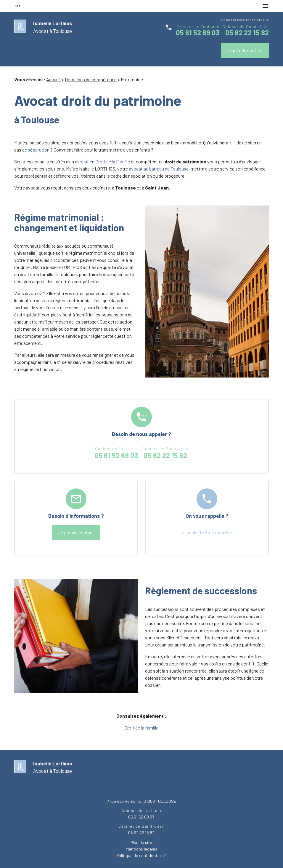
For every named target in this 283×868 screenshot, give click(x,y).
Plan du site (141, 842)
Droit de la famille (141, 728)
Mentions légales (141, 849)
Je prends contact (245, 50)
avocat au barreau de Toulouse (159, 169)
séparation (39, 150)
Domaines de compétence (91, 79)
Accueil (53, 79)
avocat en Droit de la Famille (102, 161)
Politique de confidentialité (141, 855)
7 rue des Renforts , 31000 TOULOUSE (141, 801)
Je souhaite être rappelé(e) (207, 532)
